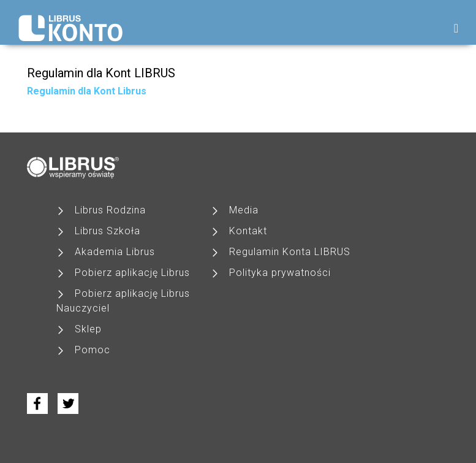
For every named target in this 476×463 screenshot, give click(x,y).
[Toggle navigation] (456, 28)
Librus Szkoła (108, 231)
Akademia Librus (115, 252)
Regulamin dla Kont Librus (87, 91)
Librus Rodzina (110, 210)
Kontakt (248, 231)
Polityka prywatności (280, 273)
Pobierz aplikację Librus (132, 273)
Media (244, 210)
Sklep (88, 329)
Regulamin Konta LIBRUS (290, 252)
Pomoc (93, 350)
